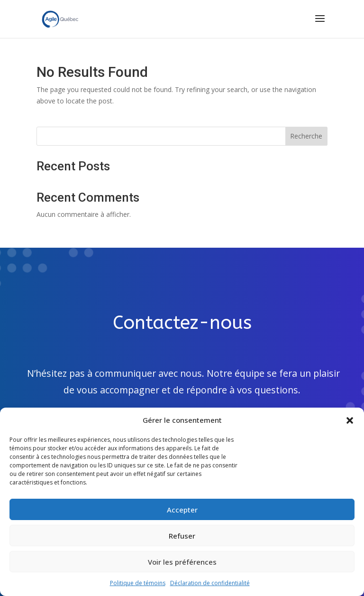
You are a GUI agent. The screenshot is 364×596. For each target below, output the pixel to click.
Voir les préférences (182, 562)
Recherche (306, 136)
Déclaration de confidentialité (210, 583)
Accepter (182, 510)
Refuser (182, 536)
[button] (350, 420)
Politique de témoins (138, 583)
